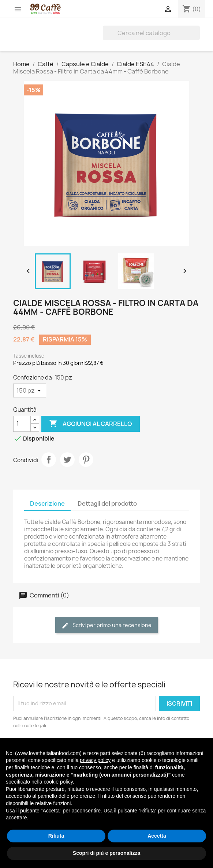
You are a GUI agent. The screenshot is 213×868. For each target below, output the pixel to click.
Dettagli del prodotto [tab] (107, 503)
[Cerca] (151, 33)
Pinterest (86, 460)
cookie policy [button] (58, 782)
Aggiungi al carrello (91, 424)
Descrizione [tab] (47, 503)
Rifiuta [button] (56, 836)
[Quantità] (22, 424)
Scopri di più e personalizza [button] (106, 853)
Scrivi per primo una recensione (106, 625)
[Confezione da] (30, 390)
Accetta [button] (157, 836)
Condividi (49, 460)
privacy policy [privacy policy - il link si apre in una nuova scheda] (95, 760)
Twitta (67, 460)
